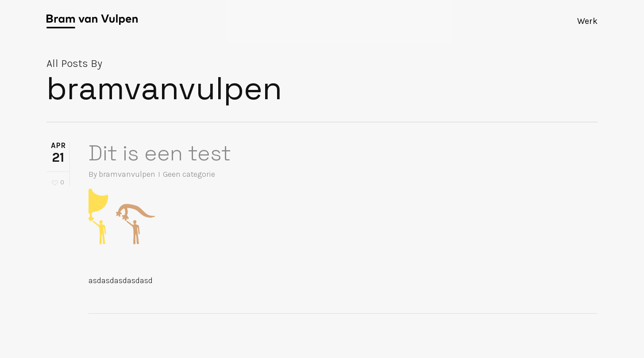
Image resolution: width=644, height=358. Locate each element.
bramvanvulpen (127, 174)
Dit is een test (160, 153)
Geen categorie (189, 174)
